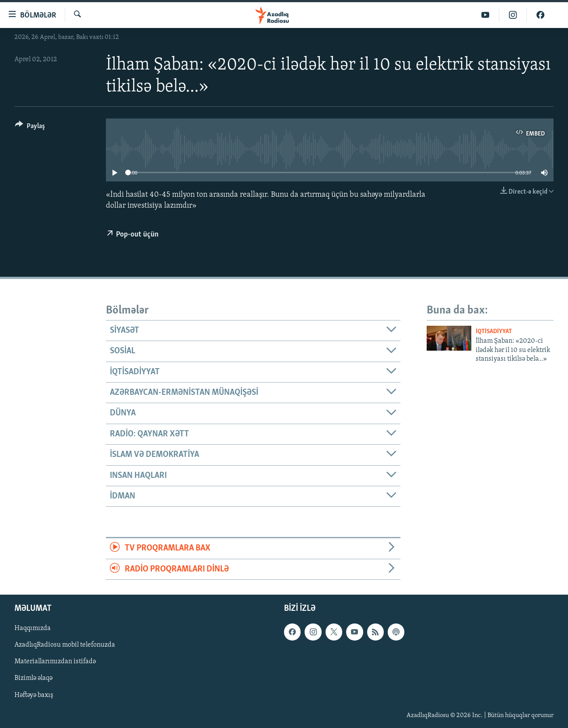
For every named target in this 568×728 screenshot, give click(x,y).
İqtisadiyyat (494, 332)
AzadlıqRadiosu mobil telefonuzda (65, 645)
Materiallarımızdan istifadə (55, 662)
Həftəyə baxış (34, 695)
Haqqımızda (33, 628)
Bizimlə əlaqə (33, 678)
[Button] (30, 127)
